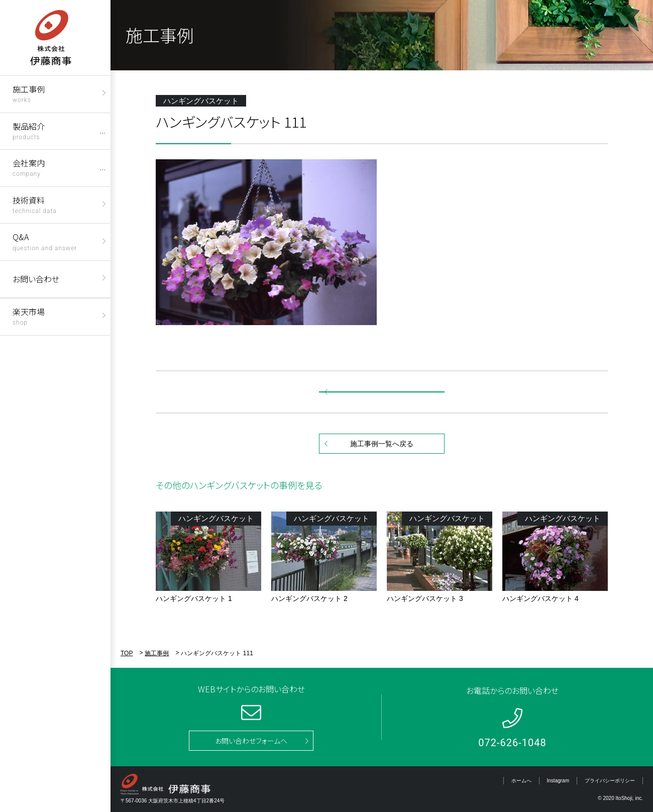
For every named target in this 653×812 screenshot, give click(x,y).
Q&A (45, 241)
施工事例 (29, 93)
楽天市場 (29, 316)
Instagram (558, 781)
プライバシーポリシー (610, 781)
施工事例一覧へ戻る (382, 444)
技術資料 (35, 204)
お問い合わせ (36, 279)
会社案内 (29, 167)
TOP (127, 653)
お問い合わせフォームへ (251, 741)
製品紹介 (29, 130)
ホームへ (521, 781)
